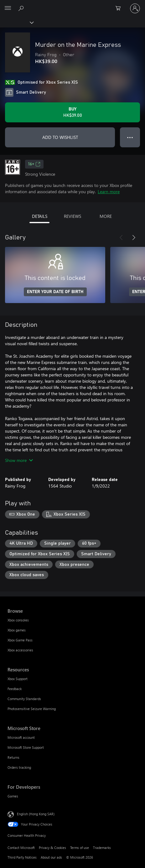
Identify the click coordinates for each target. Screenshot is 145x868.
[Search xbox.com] (22, 8)
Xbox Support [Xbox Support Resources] (18, 679)
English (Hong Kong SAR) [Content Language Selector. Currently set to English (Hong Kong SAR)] (36, 814)
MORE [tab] (106, 216)
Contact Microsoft (21, 848)
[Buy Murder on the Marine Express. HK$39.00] (72, 112)
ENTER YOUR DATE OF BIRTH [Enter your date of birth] (55, 292)
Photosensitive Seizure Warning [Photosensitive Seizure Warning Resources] (32, 709)
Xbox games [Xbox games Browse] (17, 630)
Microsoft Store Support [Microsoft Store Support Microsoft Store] (26, 747)
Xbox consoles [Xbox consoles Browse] (18, 620)
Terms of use (80, 848)
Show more (19, 460)
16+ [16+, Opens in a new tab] (34, 164)
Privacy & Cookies (52, 848)
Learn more (109, 191)
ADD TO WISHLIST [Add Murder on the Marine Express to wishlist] (60, 137)
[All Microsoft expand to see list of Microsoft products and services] (8, 8)
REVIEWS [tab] (72, 216)
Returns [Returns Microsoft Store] (13, 757)
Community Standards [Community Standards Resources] (24, 699)
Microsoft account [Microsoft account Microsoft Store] (21, 737)
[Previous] (121, 238)
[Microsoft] (72, 5)
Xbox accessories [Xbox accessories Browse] (20, 650)
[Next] (134, 238)
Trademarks (102, 848)
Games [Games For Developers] (13, 796)
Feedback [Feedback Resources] (15, 689)
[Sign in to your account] (135, 8)
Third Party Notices (22, 857)
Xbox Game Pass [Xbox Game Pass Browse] (20, 640)
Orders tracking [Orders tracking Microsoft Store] (19, 767)
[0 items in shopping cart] (120, 8)
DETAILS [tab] (40, 216)
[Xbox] (16, 22)
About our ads (51, 857)
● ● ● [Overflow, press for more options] (130, 137)
